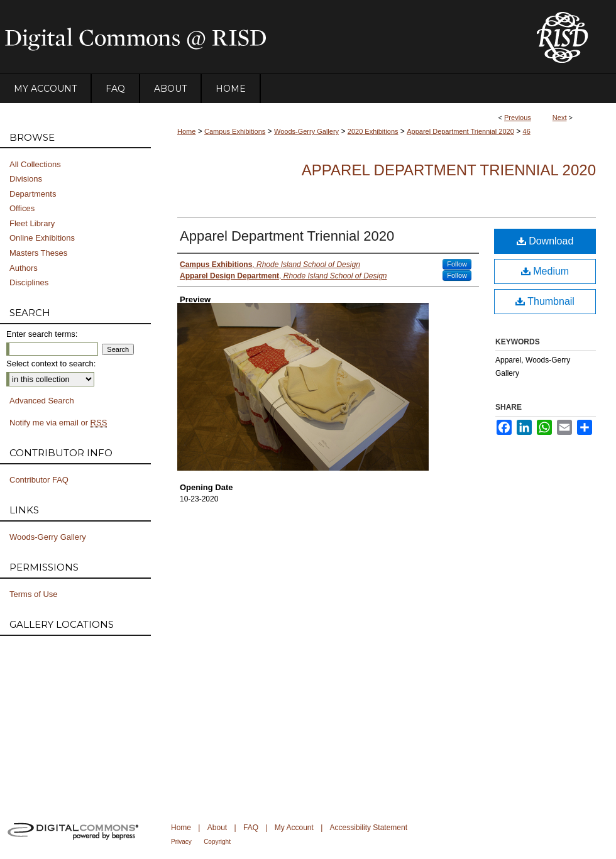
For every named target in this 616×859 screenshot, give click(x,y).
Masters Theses (38, 253)
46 (527, 131)
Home (186, 131)
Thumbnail (545, 301)
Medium (545, 271)
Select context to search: (51, 364)
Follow (457, 264)
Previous (518, 118)
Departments (33, 194)
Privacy (181, 842)
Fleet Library (32, 223)
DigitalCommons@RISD (258, 37)
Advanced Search (42, 401)
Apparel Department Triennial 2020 (460, 131)
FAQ (251, 828)
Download (545, 241)
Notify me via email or (58, 423)
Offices (22, 208)
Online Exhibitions (42, 238)
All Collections (35, 164)
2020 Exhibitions (373, 131)
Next (560, 118)
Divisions (26, 179)
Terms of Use (34, 594)
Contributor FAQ (39, 480)
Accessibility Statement (369, 828)
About (217, 828)
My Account (294, 828)
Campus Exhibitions (235, 131)
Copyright (217, 842)
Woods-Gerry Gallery (306, 131)
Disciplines (29, 282)
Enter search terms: (42, 334)
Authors (24, 268)
